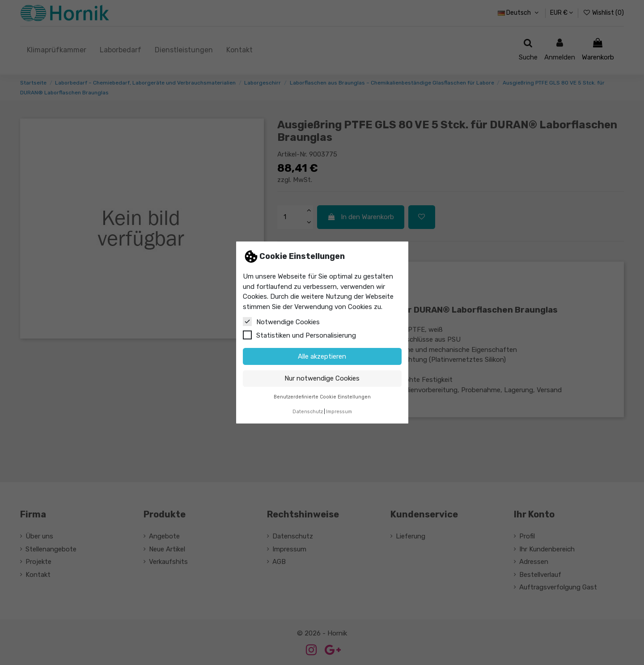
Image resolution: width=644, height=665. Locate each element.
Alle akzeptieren (322, 356)
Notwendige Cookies (281, 322)
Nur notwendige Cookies (322, 378)
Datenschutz (308, 412)
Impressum (339, 412)
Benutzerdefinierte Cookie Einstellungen (322, 397)
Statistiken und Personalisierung (299, 335)
